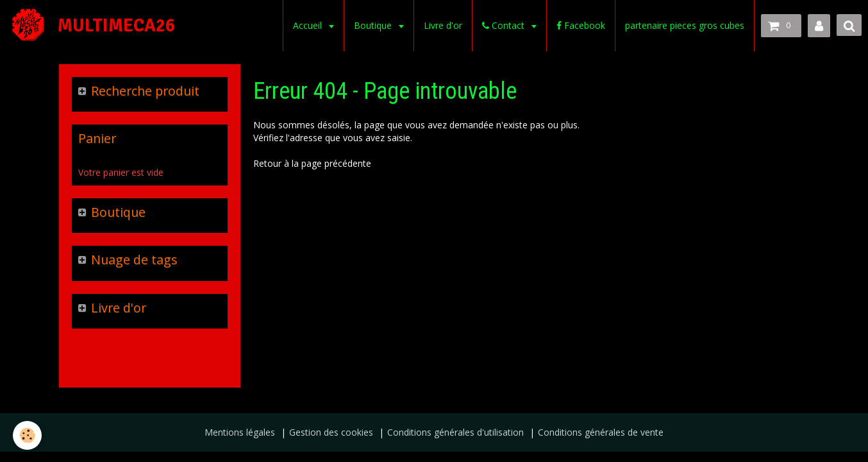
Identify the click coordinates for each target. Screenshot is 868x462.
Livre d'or (443, 25)
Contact (505, 25)
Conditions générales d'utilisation (455, 432)
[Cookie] (27, 435)
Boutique (374, 25)
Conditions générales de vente (601, 432)
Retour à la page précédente (312, 163)
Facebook (581, 25)
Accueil (309, 25)
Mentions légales (240, 432)
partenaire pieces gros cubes (685, 25)
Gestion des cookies (331, 432)
